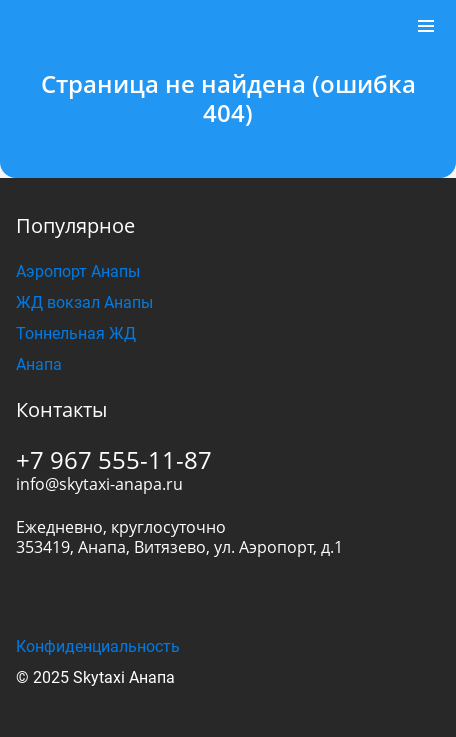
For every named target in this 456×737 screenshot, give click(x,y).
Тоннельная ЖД (76, 333)
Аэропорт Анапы (78, 271)
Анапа (39, 364)
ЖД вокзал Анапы (84, 302)
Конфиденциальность (98, 646)
